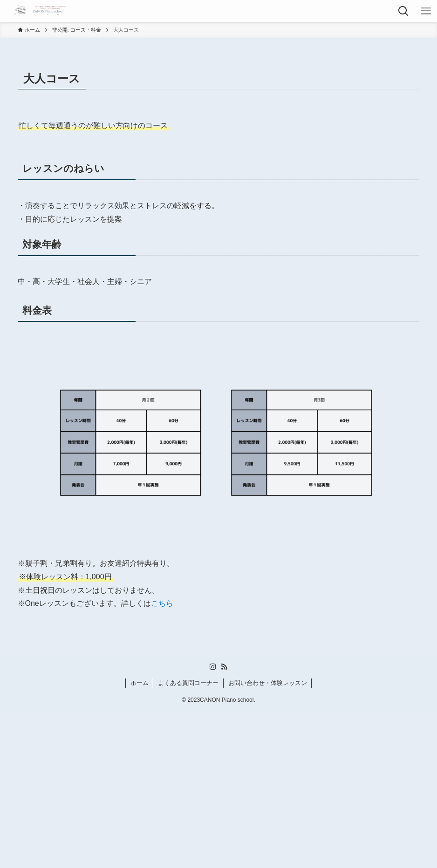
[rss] (224, 667)
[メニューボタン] (426, 11)
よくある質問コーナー (188, 683)
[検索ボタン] (403, 11)
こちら (162, 603)
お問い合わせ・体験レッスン (268, 683)
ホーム (140, 683)
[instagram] (213, 667)
